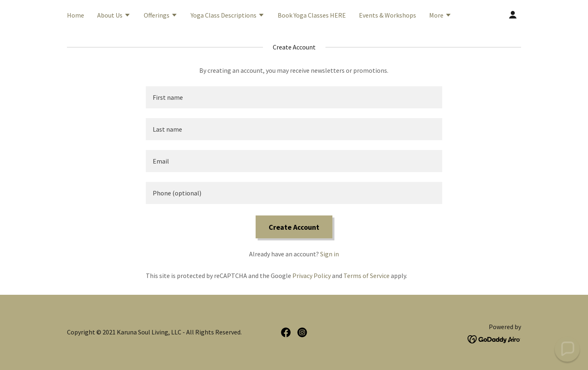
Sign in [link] (330, 254)
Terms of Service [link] (366, 276)
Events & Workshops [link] (388, 15)
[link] (286, 332)
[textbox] (294, 97)
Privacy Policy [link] (312, 276)
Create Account (294, 227)
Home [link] (76, 15)
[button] (114, 16)
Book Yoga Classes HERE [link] (312, 15)
